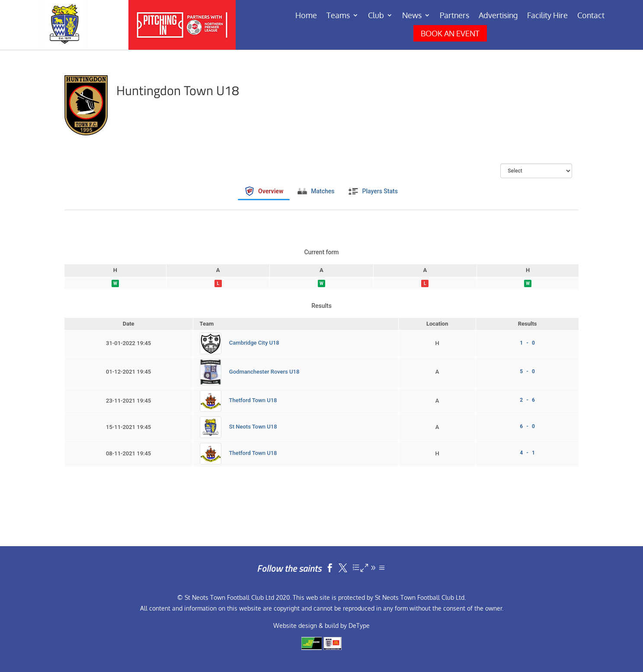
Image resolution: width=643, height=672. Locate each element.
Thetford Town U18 (253, 400)
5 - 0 (527, 371)
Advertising (498, 16)
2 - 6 (527, 400)
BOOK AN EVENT (450, 33)
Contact (591, 16)
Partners (454, 16)
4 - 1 (527, 453)
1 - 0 (527, 343)
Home (306, 16)
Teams (338, 16)
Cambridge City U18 (254, 343)
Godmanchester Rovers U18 (264, 372)
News (412, 16)
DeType (359, 626)
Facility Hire (547, 16)
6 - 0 (527, 426)
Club (376, 16)
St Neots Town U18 (253, 427)
